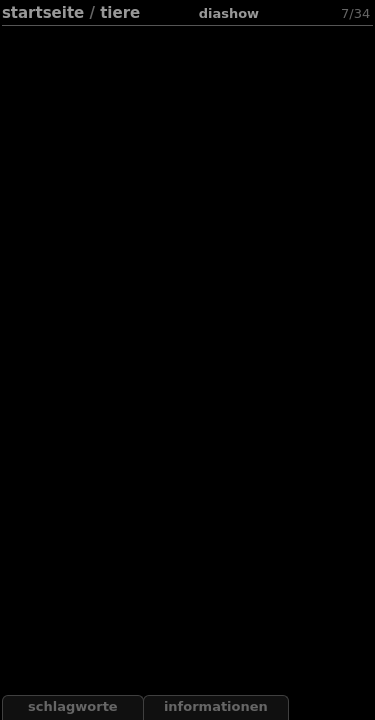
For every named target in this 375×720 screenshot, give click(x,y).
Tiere (120, 13)
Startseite (43, 13)
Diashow (229, 13)
